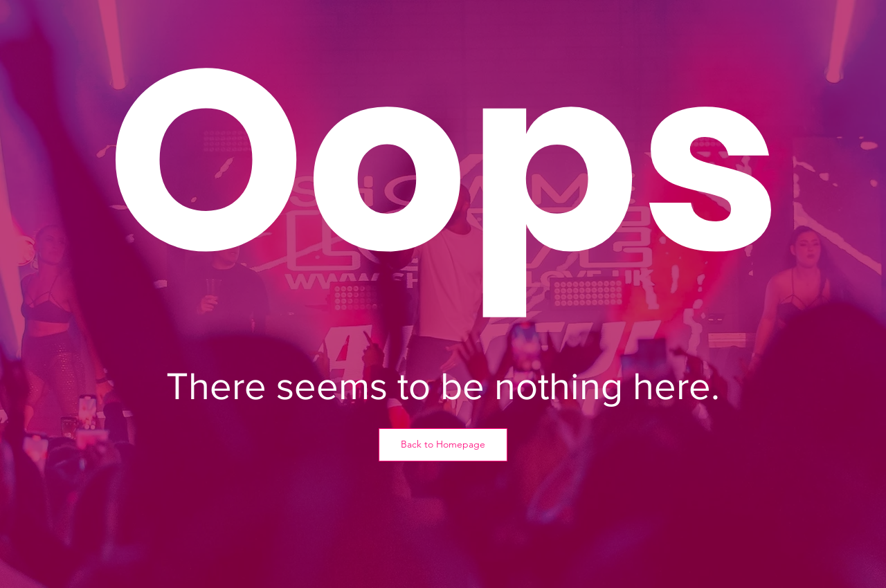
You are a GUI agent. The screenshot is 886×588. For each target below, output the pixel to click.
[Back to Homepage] (443, 445)
